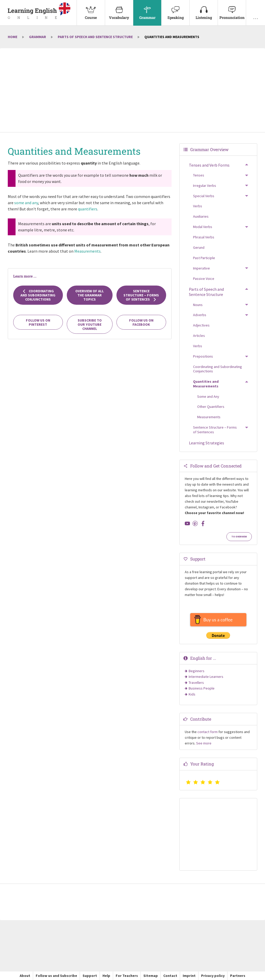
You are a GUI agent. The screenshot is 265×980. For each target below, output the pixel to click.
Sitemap (151, 976)
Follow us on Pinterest (38, 322)
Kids (192, 694)
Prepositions (203, 356)
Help (106, 976)
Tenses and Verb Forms (209, 165)
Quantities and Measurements (206, 384)
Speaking (175, 10)
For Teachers (127, 976)
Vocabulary (119, 10)
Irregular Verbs (205, 186)
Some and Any (208, 396)
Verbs (198, 206)
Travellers (196, 683)
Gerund (199, 247)
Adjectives (201, 325)
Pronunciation (232, 10)
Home (13, 37)
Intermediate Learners (206, 677)
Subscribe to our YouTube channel (90, 324)
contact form (208, 732)
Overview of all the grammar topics (90, 295)
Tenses (199, 175)
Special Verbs (204, 196)
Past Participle (204, 258)
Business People (202, 688)
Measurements (87, 251)
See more (204, 743)
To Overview (239, 537)
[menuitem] (91, 13)
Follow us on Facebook (141, 322)
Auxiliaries (201, 216)
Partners (238, 976)
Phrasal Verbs (204, 237)
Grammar (147, 10)
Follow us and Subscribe (56, 976)
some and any (26, 203)
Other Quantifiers (211, 407)
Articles (199, 336)
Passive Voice (204, 279)
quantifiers (88, 209)
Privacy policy (213, 976)
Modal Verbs (203, 227)
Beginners (197, 671)
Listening (204, 10)
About (25, 976)
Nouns (198, 305)
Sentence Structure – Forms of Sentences (141, 295)
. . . (256, 10)
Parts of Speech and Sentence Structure (95, 37)
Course (91, 10)
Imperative (201, 268)
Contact (170, 976)
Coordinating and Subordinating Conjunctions (38, 295)
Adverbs (200, 315)
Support (90, 976)
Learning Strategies (207, 443)
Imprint (189, 976)
